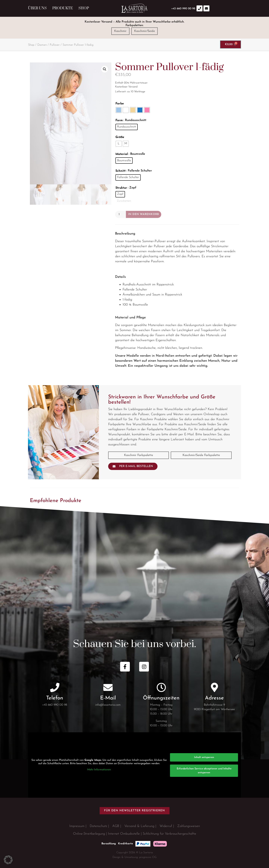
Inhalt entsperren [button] (204, 757)
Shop (84, 8)
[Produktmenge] (120, 214)
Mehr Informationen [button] (99, 770)
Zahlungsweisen (189, 826)
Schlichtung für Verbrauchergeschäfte (169, 834)
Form (119, 120)
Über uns (37, 8)
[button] (105, 69)
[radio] (119, 110)
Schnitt (120, 171)
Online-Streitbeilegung (89, 834)
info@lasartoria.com (108, 705)
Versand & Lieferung (139, 826)
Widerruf (166, 826)
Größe (120, 137)
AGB (116, 826)
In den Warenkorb (144, 214)
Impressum (77, 826)
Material (122, 154)
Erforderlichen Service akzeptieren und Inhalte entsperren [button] (204, 771)
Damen (42, 45)
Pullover (55, 45)
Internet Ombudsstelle (124, 834)
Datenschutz (98, 826)
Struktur (121, 188)
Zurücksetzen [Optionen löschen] (124, 201)
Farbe (120, 104)
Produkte (63, 8)
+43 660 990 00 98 (55, 705)
